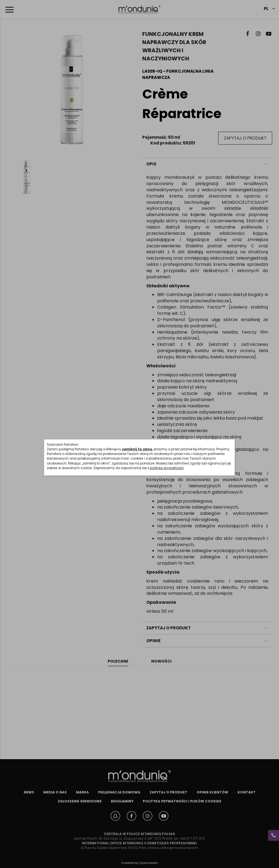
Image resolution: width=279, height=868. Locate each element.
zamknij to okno (137, 449)
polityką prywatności (167, 468)
